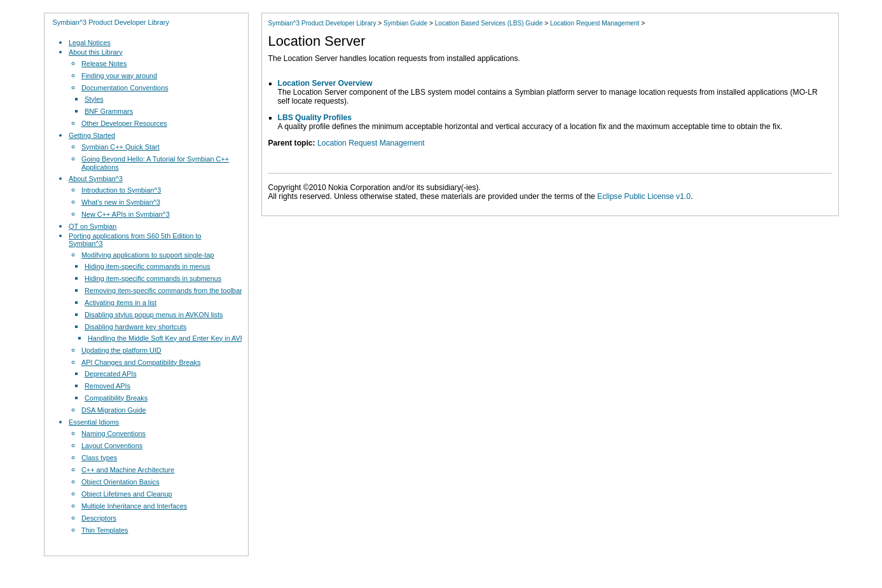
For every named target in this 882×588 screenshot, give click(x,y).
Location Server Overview (325, 83)
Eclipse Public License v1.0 (644, 196)
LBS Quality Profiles (315, 118)
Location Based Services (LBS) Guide (489, 23)
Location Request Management (595, 23)
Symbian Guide (405, 23)
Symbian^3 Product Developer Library (111, 22)
